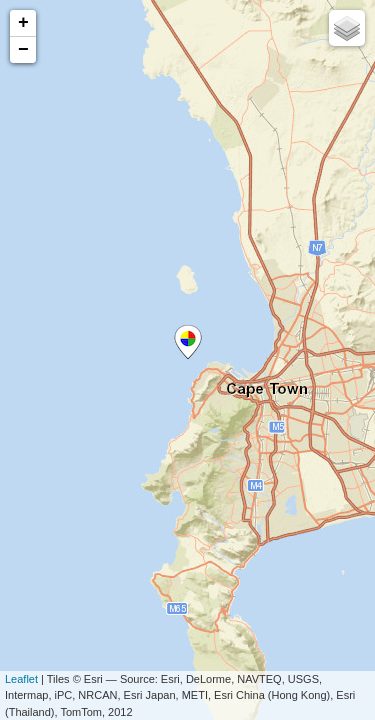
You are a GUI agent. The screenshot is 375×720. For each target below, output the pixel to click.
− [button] (23, 50)
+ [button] (23, 23)
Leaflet (21, 679)
